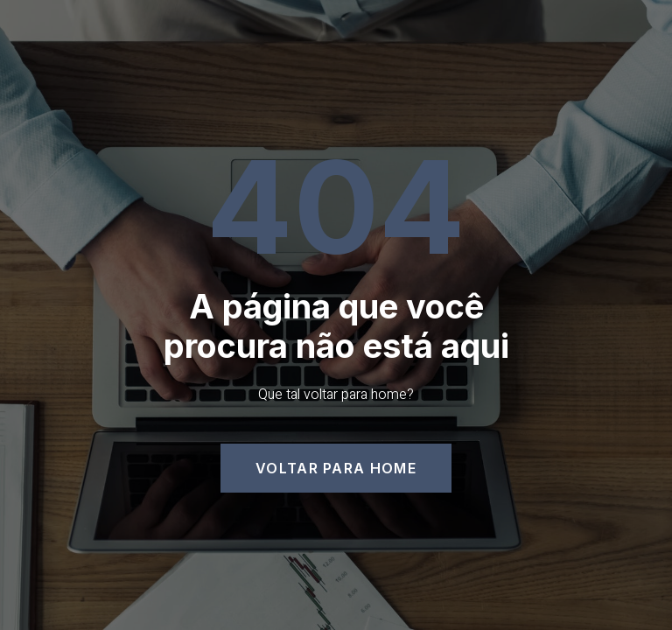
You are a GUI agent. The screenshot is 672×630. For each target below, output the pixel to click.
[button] (336, 468)
